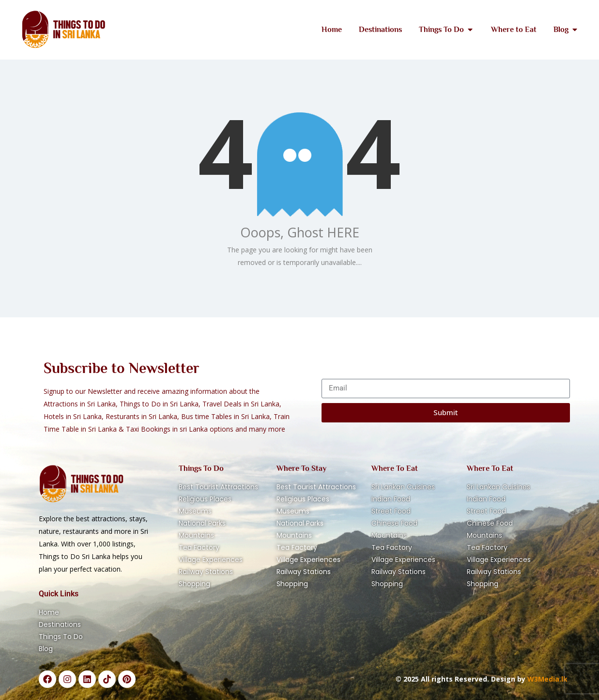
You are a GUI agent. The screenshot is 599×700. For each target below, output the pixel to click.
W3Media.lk (546, 679)
